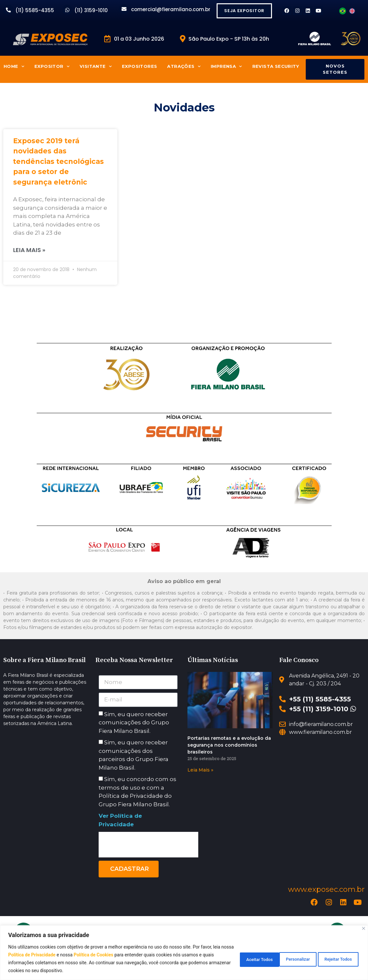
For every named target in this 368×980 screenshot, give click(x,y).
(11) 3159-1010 (91, 10)
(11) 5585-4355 (35, 10)
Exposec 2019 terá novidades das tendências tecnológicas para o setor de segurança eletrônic (58, 163)
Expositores (139, 66)
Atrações (184, 66)
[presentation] (148, 845)
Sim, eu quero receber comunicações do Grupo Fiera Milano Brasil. (134, 723)
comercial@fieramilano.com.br (171, 9)
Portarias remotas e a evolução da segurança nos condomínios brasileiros (229, 745)
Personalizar (236, 959)
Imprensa (226, 66)
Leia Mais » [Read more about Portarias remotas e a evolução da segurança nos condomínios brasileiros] (200, 770)
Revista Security (276, 66)
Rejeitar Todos (286, 959)
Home (14, 66)
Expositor (52, 66)
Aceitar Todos (336, 959)
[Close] (364, 928)
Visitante (96, 66)
